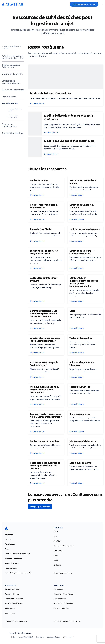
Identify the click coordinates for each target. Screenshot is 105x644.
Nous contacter (11, 568)
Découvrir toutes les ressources (67, 621)
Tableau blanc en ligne (13, 133)
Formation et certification (64, 594)
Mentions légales (53, 637)
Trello (56, 560)
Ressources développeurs (64, 603)
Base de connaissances (14, 603)
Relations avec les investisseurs (17, 554)
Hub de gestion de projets (11, 47)
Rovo (56, 532)
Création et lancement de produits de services (13, 57)
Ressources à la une (15, 110)
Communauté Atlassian (14, 599)
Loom (56, 555)
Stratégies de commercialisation (11, 82)
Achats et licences (12, 594)
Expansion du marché (12, 74)
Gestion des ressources (13, 90)
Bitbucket (58, 565)
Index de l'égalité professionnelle (18, 573)
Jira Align (57, 541)
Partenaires (59, 589)
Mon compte (10, 613)
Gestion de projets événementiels (11, 66)
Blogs (7, 549)
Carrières (8, 539)
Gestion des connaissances (9, 125)
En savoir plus (37, 103)
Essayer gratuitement (40, 507)
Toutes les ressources (13, 117)
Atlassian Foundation (14, 559)
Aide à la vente (9, 97)
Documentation (60, 599)
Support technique (12, 589)
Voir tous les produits (63, 573)
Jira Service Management (64, 546)
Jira (55, 536)
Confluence (58, 551)
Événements (10, 544)
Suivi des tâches (10, 103)
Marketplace (10, 608)
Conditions (40, 637)
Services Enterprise (61, 608)
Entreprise (9, 535)
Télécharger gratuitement (84, 4)
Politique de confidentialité (22, 637)
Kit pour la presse (12, 563)
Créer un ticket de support (16, 621)
